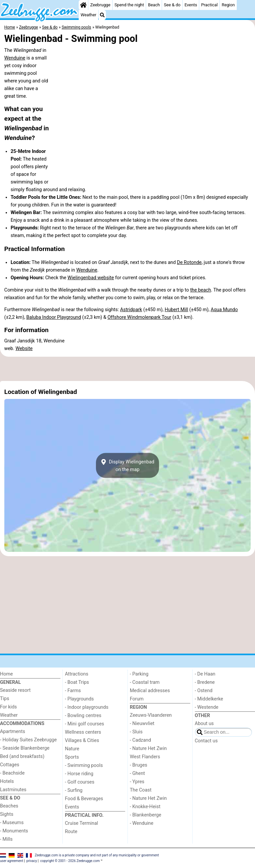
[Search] (102, 15)
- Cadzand (140, 740)
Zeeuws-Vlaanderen (151, 715)
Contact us (206, 741)
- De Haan (205, 674)
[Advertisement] (127, 369)
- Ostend (204, 691)
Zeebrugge (100, 5)
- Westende (207, 707)
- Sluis (136, 732)
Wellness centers (83, 732)
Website (24, 349)
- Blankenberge (146, 815)
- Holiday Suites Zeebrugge (28, 740)
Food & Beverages (84, 799)
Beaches (9, 806)
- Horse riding (79, 774)
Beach (154, 5)
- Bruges (138, 765)
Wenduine (15, 58)
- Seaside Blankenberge (25, 748)
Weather (88, 15)
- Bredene (205, 682)
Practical (210, 5)
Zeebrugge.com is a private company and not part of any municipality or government (97, 855)
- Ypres (137, 782)
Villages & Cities (82, 741)
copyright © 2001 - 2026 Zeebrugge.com (70, 861)
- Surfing (74, 790)
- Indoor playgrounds (87, 707)
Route (71, 832)
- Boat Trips (77, 682)
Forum (137, 699)
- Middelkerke (209, 699)
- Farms (73, 691)
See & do (172, 5)
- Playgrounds (80, 699)
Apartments (13, 732)
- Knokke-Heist (145, 807)
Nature (72, 749)
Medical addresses (150, 691)
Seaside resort (15, 690)
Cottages (10, 765)
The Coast (141, 790)
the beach (201, 290)
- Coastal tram (145, 682)
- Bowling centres (83, 716)
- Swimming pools (84, 765)
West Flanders (145, 757)
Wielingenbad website (91, 278)
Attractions (77, 674)
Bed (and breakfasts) (22, 756)
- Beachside (12, 773)
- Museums (12, 823)
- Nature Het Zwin (148, 748)
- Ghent (137, 773)
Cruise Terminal (82, 823)
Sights (7, 814)
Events (191, 5)
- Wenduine (142, 823)
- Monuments (14, 831)
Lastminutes (13, 790)
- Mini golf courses (85, 724)
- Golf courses (80, 782)
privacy (32, 861)
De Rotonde (189, 262)
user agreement (12, 861)
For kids (8, 707)
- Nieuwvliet (142, 724)
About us (204, 724)
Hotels (7, 781)
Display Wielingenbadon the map (127, 465)
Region (228, 5)
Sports (72, 757)
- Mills (6, 839)
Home (6, 674)
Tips (5, 699)
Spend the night (129, 5)
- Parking (139, 674)
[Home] (83, 5)
